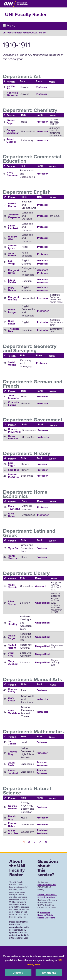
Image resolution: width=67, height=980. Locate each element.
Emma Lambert (13, 772)
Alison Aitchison (14, 832)
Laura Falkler (12, 281)
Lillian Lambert (13, 227)
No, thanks (49, 973)
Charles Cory (12, 753)
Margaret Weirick (13, 298)
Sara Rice (14, 470)
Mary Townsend (14, 507)
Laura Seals (11, 764)
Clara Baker (12, 322)
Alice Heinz (12, 515)
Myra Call (14, 548)
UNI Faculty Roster (26, 15)
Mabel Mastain (13, 586)
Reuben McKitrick (14, 476)
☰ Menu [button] (9, 26)
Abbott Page (11, 122)
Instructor (42, 131)
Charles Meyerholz (14, 430)
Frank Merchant (14, 557)
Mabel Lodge (12, 311)
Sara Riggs (11, 464)
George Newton (13, 807)
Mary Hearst (12, 289)
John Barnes (12, 254)
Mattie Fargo (12, 637)
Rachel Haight (12, 646)
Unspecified (42, 603)
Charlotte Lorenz (14, 404)
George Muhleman (13, 132)
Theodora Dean (14, 330)
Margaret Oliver (13, 272)
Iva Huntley (13, 623)
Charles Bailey (12, 690)
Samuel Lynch (13, 247)
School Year (31, 33)
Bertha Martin (12, 205)
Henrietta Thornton (12, 94)
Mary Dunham (13, 663)
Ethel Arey (11, 654)
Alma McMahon (14, 712)
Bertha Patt (11, 87)
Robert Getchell (11, 140)
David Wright (12, 363)
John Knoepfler (14, 397)
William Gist (13, 238)
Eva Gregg (12, 262)
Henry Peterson (13, 437)
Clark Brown (12, 699)
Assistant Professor (43, 262)
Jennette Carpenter (14, 216)
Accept (18, 973)
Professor (41, 87)
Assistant (41, 586)
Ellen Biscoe (12, 603)
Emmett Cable (13, 825)
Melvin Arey (12, 818)
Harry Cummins (12, 174)
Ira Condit (12, 742)
